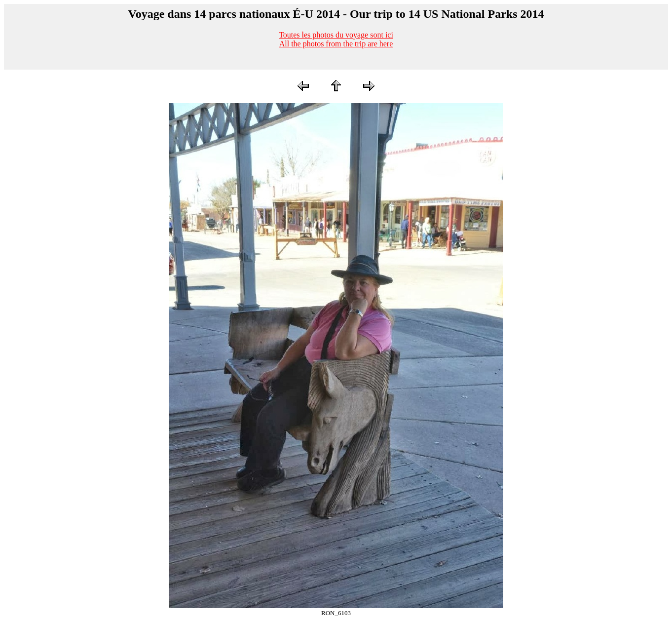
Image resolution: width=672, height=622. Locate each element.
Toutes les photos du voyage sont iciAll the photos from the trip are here (336, 39)
